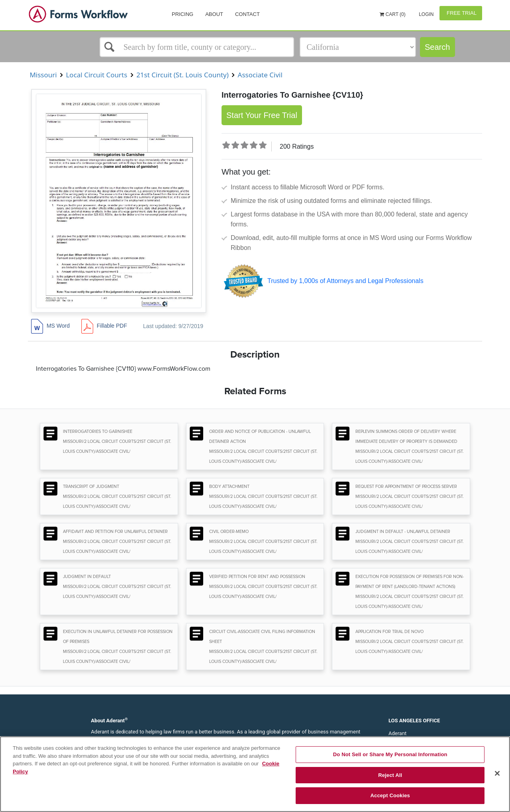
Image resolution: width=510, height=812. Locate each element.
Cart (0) (393, 14)
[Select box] (197, 47)
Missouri (43, 75)
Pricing (182, 14)
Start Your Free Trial (262, 115)
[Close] (497, 773)
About (214, 14)
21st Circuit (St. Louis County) (183, 75)
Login (426, 14)
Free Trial (461, 13)
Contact (247, 14)
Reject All (390, 775)
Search (437, 47)
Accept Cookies (390, 795)
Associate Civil (260, 75)
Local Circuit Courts (97, 75)
